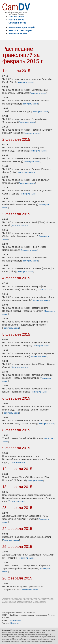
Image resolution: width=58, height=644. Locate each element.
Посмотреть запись (25, 82)
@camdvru (15, 623)
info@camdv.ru (15, 620)
